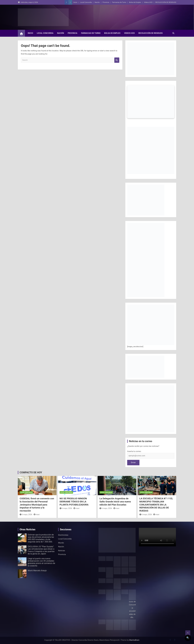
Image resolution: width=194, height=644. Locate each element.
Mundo (61, 543)
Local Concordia (86, 2)
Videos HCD (148, 2)
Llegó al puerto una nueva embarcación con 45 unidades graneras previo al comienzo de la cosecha (41, 562)
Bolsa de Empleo (135, 2)
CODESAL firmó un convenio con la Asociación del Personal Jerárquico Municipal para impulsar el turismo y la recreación (37, 505)
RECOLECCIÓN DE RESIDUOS (166, 2)
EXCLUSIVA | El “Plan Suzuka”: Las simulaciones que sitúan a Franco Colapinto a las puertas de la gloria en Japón (41, 550)
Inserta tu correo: (134, 451)
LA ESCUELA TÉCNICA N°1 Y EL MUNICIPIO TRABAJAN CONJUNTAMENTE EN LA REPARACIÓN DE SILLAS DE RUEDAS (156, 505)
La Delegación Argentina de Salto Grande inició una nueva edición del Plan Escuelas (115, 502)
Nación (97, 2)
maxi (37, 514)
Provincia (106, 2)
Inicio (75, 2)
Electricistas (63, 535)
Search (117, 60)
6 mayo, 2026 (26, 514)
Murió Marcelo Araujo (37, 571)
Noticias (62, 551)
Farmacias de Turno (119, 2)
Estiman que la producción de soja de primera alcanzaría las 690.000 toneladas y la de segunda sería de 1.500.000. (41, 538)
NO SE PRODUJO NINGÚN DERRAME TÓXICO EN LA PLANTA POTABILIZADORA (74, 502)
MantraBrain (134, 640)
